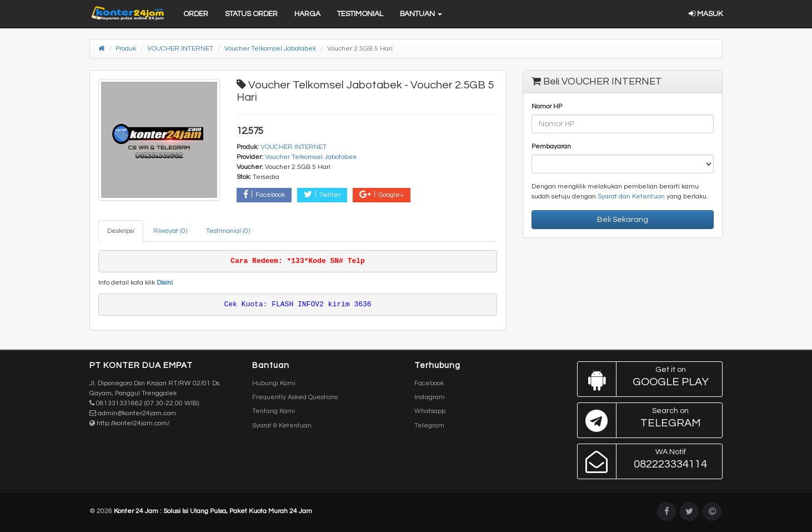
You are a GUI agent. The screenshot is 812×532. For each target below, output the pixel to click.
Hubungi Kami (274, 383)
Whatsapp (430, 411)
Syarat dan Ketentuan (631, 197)
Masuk (706, 14)
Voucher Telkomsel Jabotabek (270, 49)
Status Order (251, 14)
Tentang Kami (274, 411)
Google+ (382, 194)
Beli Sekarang (623, 220)
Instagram (430, 397)
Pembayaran (551, 146)
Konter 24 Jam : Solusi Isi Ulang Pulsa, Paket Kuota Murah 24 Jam (213, 511)
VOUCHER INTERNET (180, 49)
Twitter (322, 194)
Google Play (647, 379)
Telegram (429, 426)
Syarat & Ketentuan (282, 426)
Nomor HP (547, 106)
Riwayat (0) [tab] (170, 231)
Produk (126, 49)
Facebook (264, 194)
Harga (307, 14)
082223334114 (647, 461)
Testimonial (360, 14)
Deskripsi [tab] (121, 231)
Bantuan (421, 14)
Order (196, 14)
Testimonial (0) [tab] (228, 231)
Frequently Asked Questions (295, 397)
